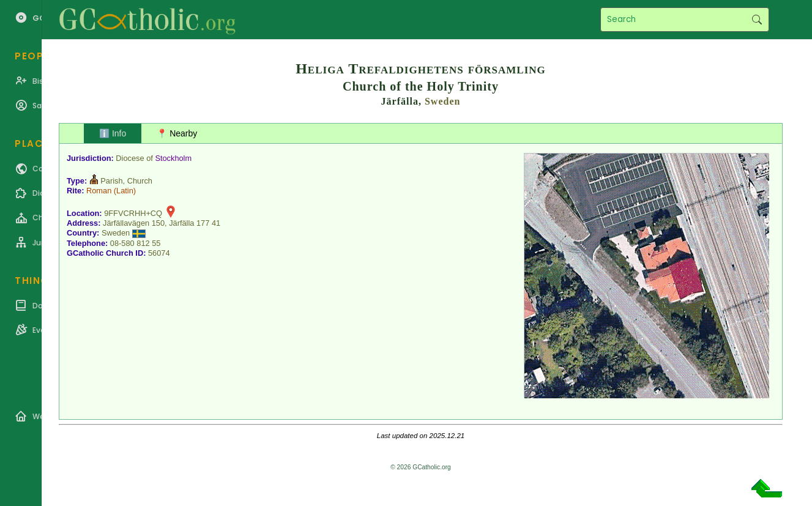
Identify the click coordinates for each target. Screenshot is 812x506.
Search (757, 20)
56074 (159, 253)
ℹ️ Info (113, 133)
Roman (99, 191)
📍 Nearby (177, 133)
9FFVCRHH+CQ (133, 213)
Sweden (442, 101)
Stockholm (173, 158)
